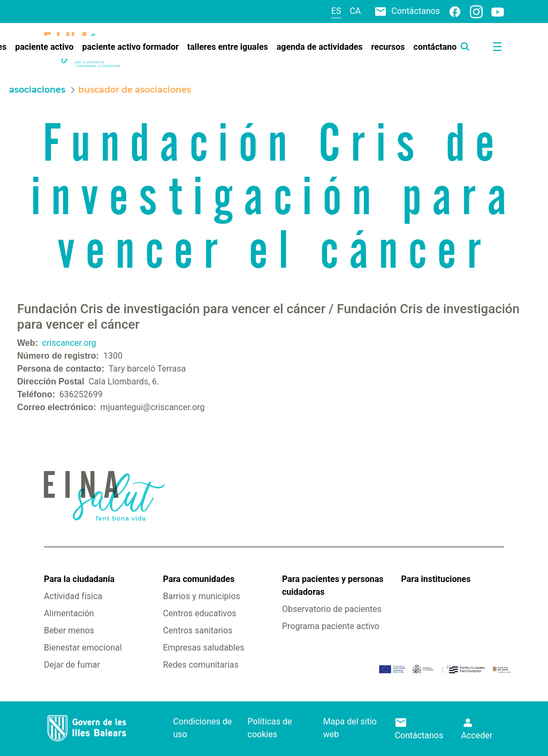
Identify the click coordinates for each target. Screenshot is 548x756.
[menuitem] (44, 47)
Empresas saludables (203, 648)
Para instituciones (436, 579)
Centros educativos (199, 613)
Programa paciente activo (331, 626)
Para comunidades (199, 579)
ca (355, 11)
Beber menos (69, 630)
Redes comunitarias (200, 665)
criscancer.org (69, 343)
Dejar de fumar (72, 665)
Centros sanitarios (197, 630)
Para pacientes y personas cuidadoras (333, 585)
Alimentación (69, 613)
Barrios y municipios (201, 596)
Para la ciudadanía (79, 579)
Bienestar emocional (83, 648)
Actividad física (73, 596)
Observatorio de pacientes (332, 609)
